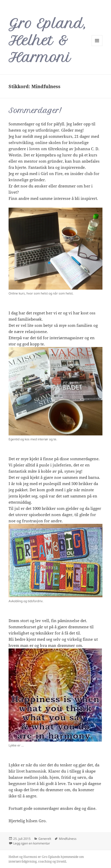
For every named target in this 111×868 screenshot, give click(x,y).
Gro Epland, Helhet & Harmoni (47, 40)
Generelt (45, 839)
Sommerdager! (35, 111)
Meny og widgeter (97, 46)
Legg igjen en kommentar (32, 843)
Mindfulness (68, 839)
